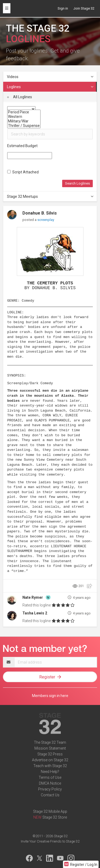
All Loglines (19, 97)
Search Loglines (77, 183)
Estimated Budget (22, 146)
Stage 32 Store (55, 817)
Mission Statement (50, 748)
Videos (50, 77)
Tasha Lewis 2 (35, 613)
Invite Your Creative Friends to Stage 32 (50, 841)
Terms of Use (50, 777)
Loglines (50, 87)
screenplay (46, 220)
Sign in (63, 8)
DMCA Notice (50, 783)
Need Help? (50, 772)
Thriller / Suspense (24, 126)
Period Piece (24, 112)
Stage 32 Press (50, 754)
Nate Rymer (33, 597)
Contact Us (50, 795)
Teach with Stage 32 (50, 766)
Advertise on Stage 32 (50, 760)
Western (24, 117)
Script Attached (23, 172)
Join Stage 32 (84, 8)
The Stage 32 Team (50, 742)
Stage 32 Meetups (50, 196)
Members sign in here (50, 696)
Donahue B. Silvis (40, 213)
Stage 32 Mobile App (50, 811)
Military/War (24, 121)
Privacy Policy (50, 789)
